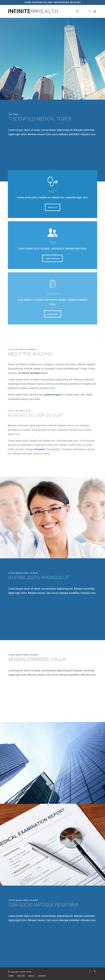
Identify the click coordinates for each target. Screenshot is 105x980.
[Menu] (77, 11)
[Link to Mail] (95, 11)
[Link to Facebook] (90, 11)
